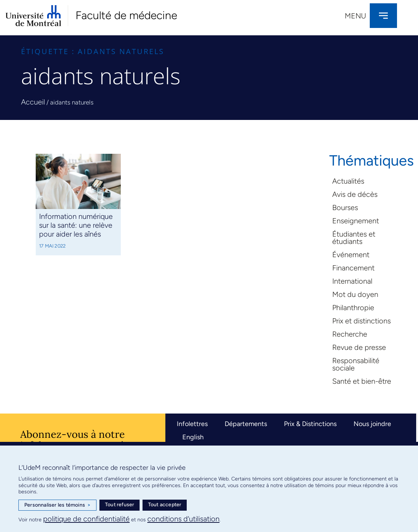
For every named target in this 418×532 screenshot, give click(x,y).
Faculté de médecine (126, 15)
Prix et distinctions (361, 321)
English (193, 437)
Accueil (33, 102)
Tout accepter (165, 505)
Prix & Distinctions (310, 424)
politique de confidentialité (86, 519)
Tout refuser (120, 505)
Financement (353, 268)
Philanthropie (353, 308)
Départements (246, 424)
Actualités (348, 181)
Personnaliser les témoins (57, 505)
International (352, 281)
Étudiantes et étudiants (354, 238)
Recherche (350, 334)
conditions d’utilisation (183, 519)
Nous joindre (372, 424)
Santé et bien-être (362, 381)
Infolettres (192, 424)
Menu (355, 16)
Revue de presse (359, 347)
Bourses (345, 208)
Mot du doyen (355, 294)
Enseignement (356, 221)
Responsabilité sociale (356, 364)
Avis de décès (355, 194)
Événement (351, 255)
